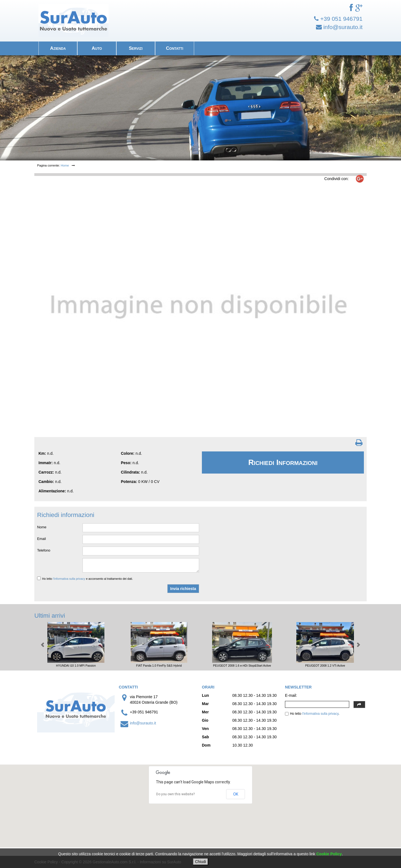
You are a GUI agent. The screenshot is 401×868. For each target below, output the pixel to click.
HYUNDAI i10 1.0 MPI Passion (76, 666)
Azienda (58, 48)
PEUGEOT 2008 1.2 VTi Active (325, 666)
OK (236, 794)
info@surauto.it (143, 723)
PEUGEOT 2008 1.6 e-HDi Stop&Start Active (242, 666)
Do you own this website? (175, 794)
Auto (97, 48)
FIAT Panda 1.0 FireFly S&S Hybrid (159, 666)
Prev (43, 645)
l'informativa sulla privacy (69, 579)
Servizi (136, 48)
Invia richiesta (183, 589)
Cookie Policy (329, 854)
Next (358, 645)
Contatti (174, 48)
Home (65, 165)
